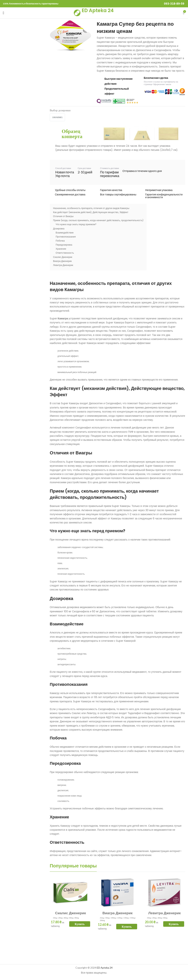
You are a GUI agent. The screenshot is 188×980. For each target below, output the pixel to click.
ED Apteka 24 (98, 10)
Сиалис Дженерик (70, 913)
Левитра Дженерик (165, 913)
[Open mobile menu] (3, 13)
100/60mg (57, 117)
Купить (80, 924)
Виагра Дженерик (117, 913)
